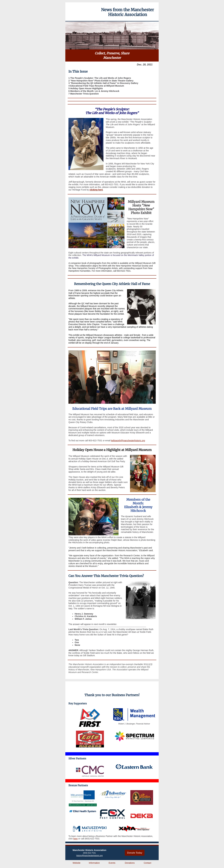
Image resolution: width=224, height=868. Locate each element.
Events (112, 863)
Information (94, 863)
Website (77, 863)
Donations (130, 863)
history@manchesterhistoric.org (90, 856)
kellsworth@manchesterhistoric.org (128, 441)
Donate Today (135, 853)
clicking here (96, 190)
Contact (147, 863)
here (75, 839)
